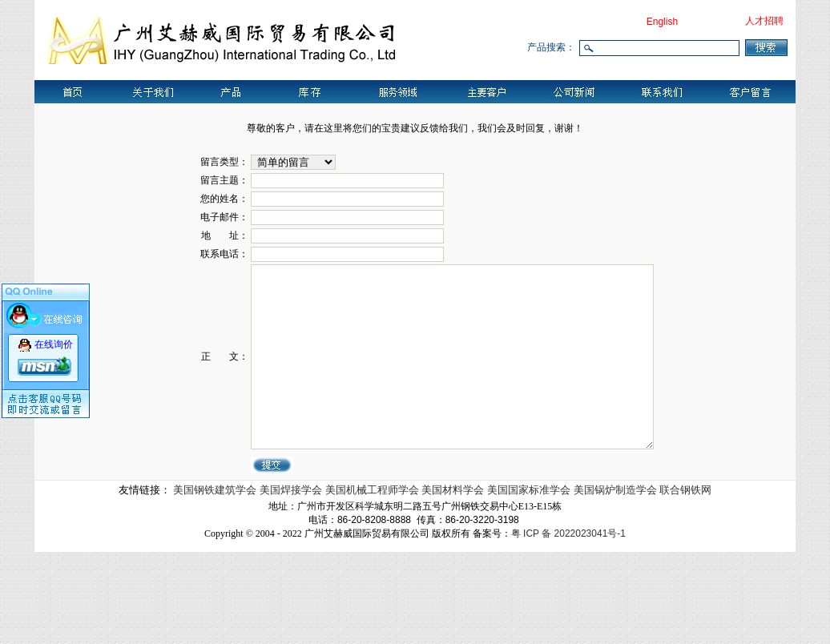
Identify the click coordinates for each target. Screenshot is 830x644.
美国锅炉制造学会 (617, 582)
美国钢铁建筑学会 (216, 582)
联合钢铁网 (685, 582)
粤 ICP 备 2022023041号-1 (568, 626)
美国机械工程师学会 (374, 582)
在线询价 (54, 344)
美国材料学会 (454, 582)
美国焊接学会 (292, 582)
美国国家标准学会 (530, 582)
